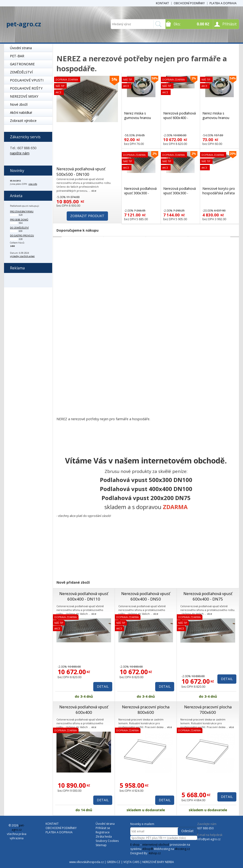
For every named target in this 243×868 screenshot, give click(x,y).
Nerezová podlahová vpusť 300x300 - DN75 (180, 193)
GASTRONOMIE (22, 64)
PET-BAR (17, 56)
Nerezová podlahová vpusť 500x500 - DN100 (81, 172)
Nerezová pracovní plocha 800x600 (146, 710)
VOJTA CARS (131, 862)
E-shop (135, 845)
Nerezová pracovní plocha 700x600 (208, 710)
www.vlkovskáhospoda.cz (86, 862)
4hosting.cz (182, 849)
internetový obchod (156, 845)
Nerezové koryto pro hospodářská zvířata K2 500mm (219, 193)
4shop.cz (155, 853)
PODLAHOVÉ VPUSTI (27, 80)
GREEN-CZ (114, 862)
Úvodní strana (21, 48)
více (94, 191)
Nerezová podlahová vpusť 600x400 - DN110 (84, 596)
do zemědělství (19, 228)
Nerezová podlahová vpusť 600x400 (84, 710)
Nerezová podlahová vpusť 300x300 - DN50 (140, 193)
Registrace (103, 832)
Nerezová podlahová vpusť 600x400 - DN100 (180, 118)
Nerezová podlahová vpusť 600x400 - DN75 (208, 596)
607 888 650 (205, 828)
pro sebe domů (19, 220)
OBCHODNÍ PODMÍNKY (189, 3)
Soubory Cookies (107, 841)
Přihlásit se (103, 828)
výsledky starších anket (22, 256)
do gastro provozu (22, 236)
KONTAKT (162, 3)
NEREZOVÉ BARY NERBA (158, 862)
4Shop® (148, 849)
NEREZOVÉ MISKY (24, 96)
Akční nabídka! (21, 112)
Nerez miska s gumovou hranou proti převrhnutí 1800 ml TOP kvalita (141, 120)
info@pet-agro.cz (209, 839)
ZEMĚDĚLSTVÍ (21, 72)
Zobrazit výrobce (23, 121)
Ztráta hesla (104, 837)
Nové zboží (19, 104)
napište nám (20, 153)
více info (33, 184)
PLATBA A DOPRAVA (223, 3)
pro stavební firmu (22, 212)
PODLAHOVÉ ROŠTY (26, 88)
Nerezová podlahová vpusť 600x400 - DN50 (146, 596)
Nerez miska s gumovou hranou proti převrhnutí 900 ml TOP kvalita (218, 120)
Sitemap (101, 845)
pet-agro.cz (24, 24)
